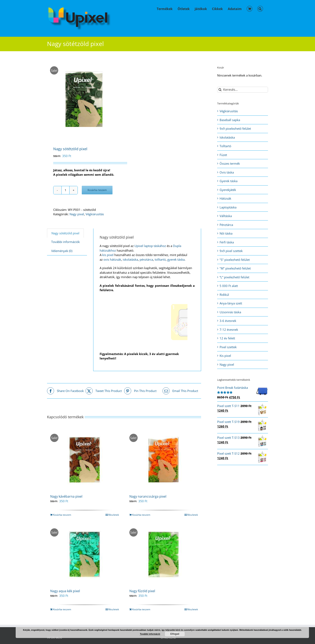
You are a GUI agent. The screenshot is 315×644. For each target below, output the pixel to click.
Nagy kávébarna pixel (66, 496)
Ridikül (224, 295)
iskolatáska (130, 259)
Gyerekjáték (228, 190)
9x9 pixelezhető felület (235, 129)
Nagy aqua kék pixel (65, 591)
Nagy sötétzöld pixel (65, 233)
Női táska (226, 233)
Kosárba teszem (97, 190)
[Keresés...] (243, 90)
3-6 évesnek (228, 321)
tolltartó (160, 259)
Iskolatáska (227, 137)
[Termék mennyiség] (65, 190)
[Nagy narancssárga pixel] (164, 460)
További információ (150, 634)
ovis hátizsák (112, 259)
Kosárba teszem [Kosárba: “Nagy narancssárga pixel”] (141, 515)
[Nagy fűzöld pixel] (164, 554)
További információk (65, 242)
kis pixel (108, 255)
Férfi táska (227, 242)
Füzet (223, 155)
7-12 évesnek (229, 330)
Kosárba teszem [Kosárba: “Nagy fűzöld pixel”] (141, 609)
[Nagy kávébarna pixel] (85, 460)
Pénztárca (226, 225)
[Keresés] (220, 90)
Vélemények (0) (62, 251)
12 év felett (227, 338)
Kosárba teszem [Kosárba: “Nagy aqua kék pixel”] (62, 609)
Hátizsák (225, 198)
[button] (260, 8)
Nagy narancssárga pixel (148, 496)
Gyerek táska (229, 181)
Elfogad (175, 634)
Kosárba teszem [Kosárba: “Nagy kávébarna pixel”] (62, 515)
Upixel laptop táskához (150, 246)
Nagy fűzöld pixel (142, 591)
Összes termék (230, 163)
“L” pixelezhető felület (234, 277)
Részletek (114, 515)
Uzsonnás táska (230, 312)
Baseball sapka (230, 120)
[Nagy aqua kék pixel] (85, 554)
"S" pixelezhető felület (235, 260)
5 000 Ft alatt (229, 286)
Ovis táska (227, 172)
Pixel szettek (228, 347)
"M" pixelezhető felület (235, 268)
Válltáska (226, 216)
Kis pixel (225, 356)
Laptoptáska (228, 207)
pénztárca (146, 259)
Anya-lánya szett (231, 303)
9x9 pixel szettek (231, 251)
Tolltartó (225, 146)
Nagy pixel (77, 214)
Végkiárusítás (95, 214)
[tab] (65, 233)
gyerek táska (176, 259)
